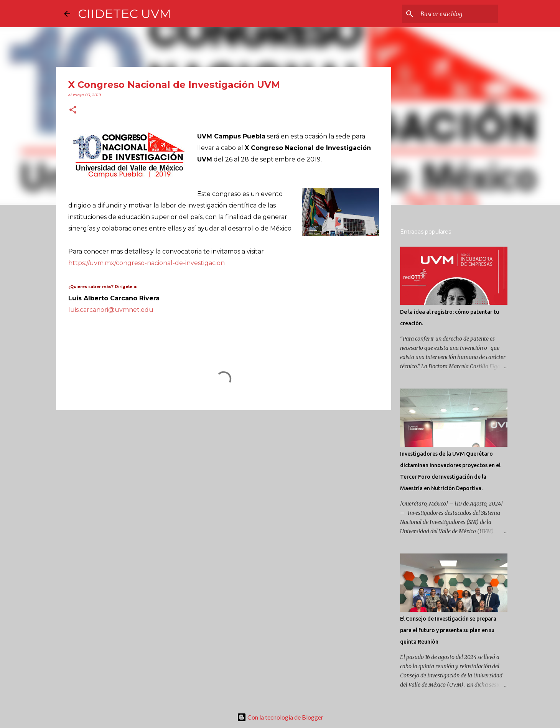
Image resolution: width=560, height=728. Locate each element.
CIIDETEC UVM (124, 14)
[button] (73, 110)
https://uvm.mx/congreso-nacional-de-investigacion (147, 263)
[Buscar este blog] (458, 14)
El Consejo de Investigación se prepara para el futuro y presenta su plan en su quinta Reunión (448, 630)
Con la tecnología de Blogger (280, 717)
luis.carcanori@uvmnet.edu (111, 310)
